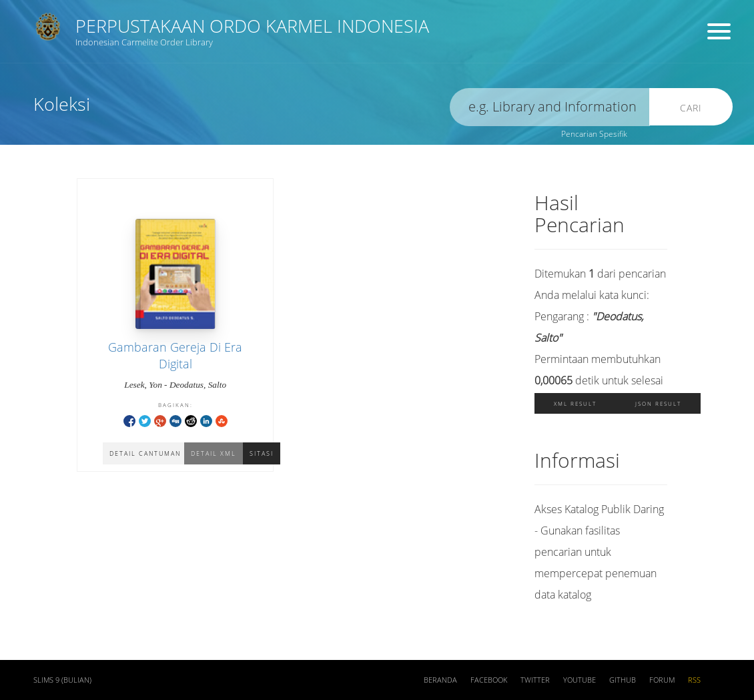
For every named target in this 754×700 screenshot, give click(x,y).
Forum (662, 680)
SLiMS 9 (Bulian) (62, 680)
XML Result (575, 403)
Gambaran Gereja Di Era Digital (175, 355)
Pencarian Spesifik (594, 134)
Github (623, 680)
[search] (550, 107)
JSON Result (658, 403)
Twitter (535, 680)
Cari (691, 108)
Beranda (440, 680)
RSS (694, 680)
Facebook (489, 680)
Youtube (580, 680)
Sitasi (262, 453)
